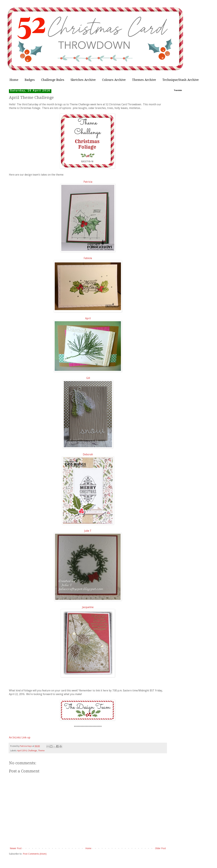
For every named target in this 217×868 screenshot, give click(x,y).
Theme (41, 751)
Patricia (88, 182)
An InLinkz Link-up (20, 738)
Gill (88, 378)
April (88, 318)
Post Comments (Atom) (35, 854)
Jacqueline (88, 607)
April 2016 (22, 751)
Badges (30, 80)
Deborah (88, 455)
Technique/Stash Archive (181, 80)
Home (14, 80)
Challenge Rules (53, 80)
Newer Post (16, 848)
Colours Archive (114, 80)
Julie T (88, 531)
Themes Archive (144, 80)
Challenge (32, 751)
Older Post (160, 848)
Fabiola (88, 258)
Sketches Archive (83, 80)
